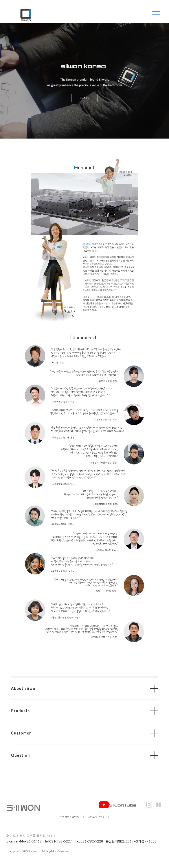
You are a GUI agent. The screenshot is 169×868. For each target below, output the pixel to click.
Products (20, 711)
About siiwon (24, 688)
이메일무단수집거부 (99, 817)
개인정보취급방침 (69, 817)
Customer (21, 733)
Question (20, 755)
